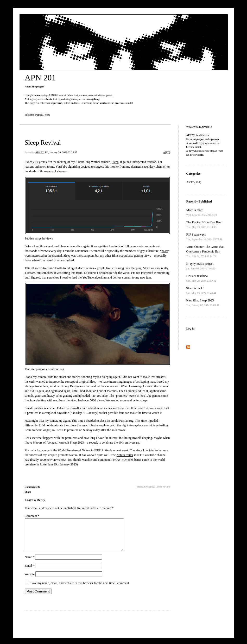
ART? (167, 153)
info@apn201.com (40, 115)
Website (30, 580)
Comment (32, 516)
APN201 (40, 152)
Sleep (115, 162)
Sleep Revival (43, 143)
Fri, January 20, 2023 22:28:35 (61, 152)
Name (30, 563)
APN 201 (40, 78)
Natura (86, 450)
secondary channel (154, 167)
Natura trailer (125, 455)
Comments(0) (32, 487)
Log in (191, 329)
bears (165, 251)
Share (28, 492)
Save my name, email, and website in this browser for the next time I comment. (80, 589)
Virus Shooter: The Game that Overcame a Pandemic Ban (205, 251)
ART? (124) (194, 182)
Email (30, 572)
